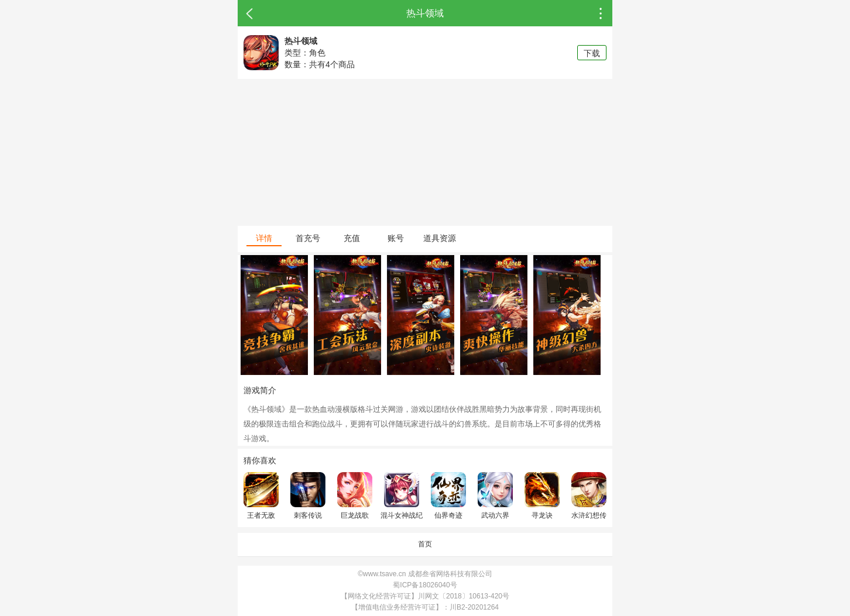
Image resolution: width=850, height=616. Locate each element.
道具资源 (440, 238)
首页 (425, 544)
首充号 (308, 238)
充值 (352, 238)
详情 (264, 238)
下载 (592, 53)
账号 (396, 238)
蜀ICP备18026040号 (425, 585)
